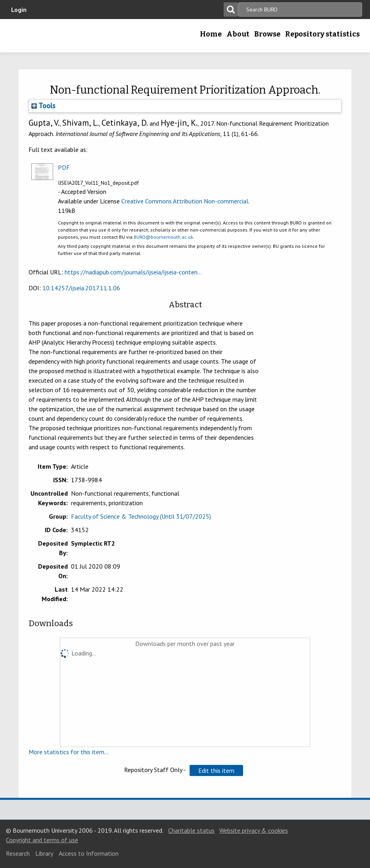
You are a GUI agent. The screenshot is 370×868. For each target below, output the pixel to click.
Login (19, 10)
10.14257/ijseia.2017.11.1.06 (81, 288)
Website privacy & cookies (254, 830)
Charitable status (191, 830)
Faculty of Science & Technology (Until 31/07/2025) (141, 516)
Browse (267, 34)
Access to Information (89, 853)
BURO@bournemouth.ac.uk (163, 237)
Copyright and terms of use (42, 840)
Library (44, 853)
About (238, 34)
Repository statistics (322, 34)
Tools (43, 105)
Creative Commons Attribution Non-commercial (185, 201)
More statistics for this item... (69, 752)
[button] (216, 770)
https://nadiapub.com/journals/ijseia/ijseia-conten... (133, 272)
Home (211, 34)
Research (18, 853)
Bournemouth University (58, 36)
